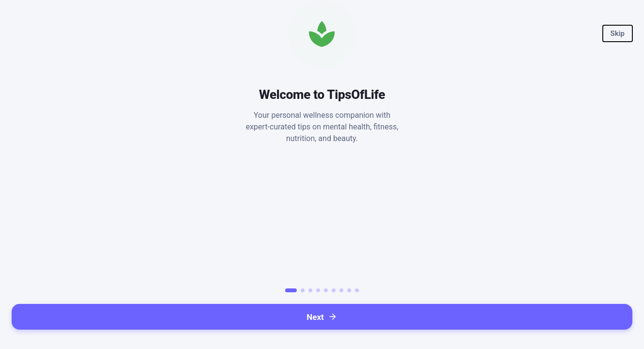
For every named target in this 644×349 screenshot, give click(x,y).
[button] (618, 33)
